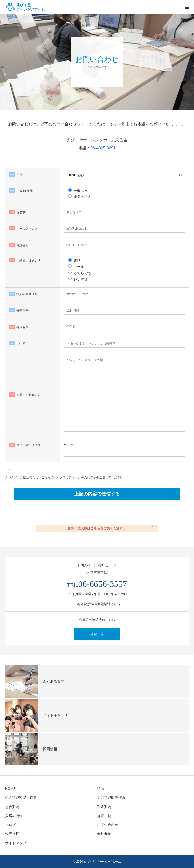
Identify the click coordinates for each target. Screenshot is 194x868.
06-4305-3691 (103, 148)
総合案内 (12, 807)
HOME (10, 789)
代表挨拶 (12, 834)
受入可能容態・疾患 (21, 798)
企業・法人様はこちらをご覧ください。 (97, 528)
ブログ (10, 825)
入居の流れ (14, 816)
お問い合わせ (108, 825)
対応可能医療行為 (111, 798)
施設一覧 (97, 634)
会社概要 (104, 834)
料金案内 (104, 807)
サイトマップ (16, 843)
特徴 (101, 789)
